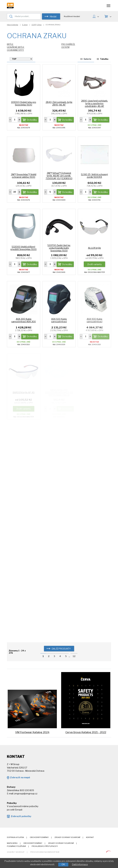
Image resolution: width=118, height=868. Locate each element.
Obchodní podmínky (39, 837)
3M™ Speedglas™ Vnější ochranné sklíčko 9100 (24, 176)
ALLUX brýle (94, 248)
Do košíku (32, 120)
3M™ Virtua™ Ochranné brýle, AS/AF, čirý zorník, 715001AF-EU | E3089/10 (59, 176)
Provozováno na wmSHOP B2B (45, 852)
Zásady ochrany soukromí (67, 837)
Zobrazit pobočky (21, 816)
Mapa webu (12, 843)
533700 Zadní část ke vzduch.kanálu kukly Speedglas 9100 (59, 248)
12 (74, 656)
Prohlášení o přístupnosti (45, 846)
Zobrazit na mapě (20, 777)
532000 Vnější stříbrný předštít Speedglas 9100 (24, 248)
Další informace (80, 864)
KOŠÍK (110, 16)
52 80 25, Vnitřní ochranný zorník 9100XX (94, 176)
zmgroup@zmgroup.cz (26, 794)
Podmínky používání (16, 846)
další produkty (61, 649)
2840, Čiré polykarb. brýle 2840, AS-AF (59, 103)
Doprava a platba (15, 837)
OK (63, 864)
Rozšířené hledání (72, 16)
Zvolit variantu (94, 264)
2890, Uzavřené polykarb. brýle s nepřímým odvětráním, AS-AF (94, 103)
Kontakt (90, 837)
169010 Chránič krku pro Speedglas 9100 (24, 103)
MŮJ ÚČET (98, 16)
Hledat (53, 17)
